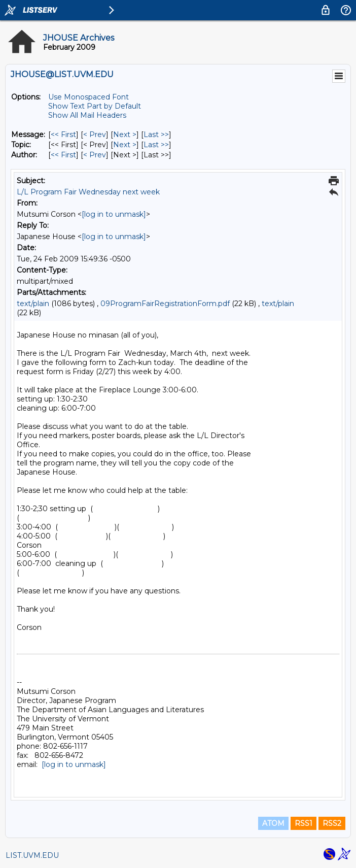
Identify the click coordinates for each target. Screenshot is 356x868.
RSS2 (332, 823)
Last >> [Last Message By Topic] (156, 145)
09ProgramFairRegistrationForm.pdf (165, 304)
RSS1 (304, 823)
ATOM (273, 823)
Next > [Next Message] (125, 135)
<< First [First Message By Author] (63, 155)
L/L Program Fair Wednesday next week (88, 192)
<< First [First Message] (63, 135)
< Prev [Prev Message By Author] (95, 155)
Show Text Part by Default (95, 106)
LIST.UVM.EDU (32, 855)
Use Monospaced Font (88, 97)
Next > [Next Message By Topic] (125, 145)
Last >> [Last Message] (156, 135)
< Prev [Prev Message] (95, 135)
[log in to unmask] (114, 214)
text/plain (33, 304)
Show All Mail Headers (87, 115)
